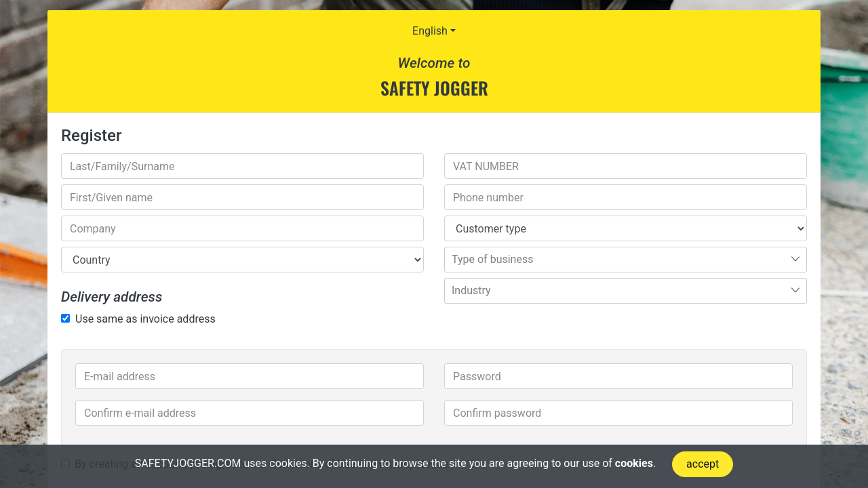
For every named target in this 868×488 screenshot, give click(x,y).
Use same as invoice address (145, 319)
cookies (634, 463)
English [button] (430, 31)
